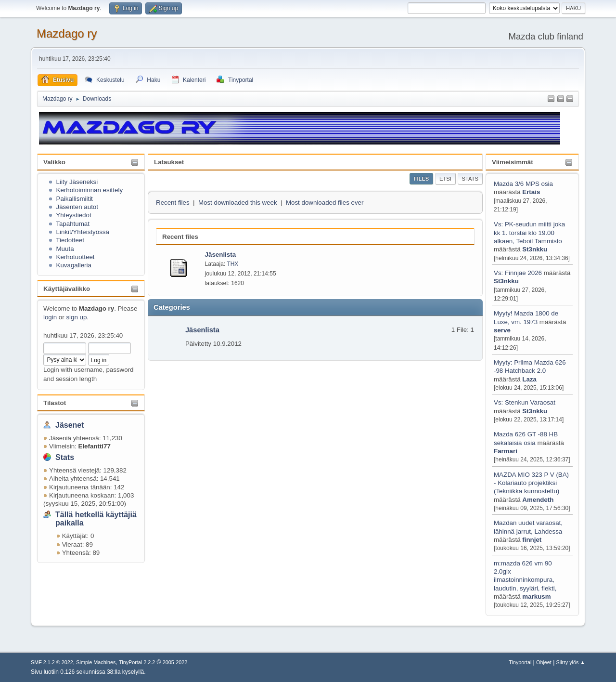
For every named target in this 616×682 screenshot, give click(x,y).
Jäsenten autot (77, 207)
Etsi (445, 179)
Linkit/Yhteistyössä (83, 232)
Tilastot (55, 403)
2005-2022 (175, 662)
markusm (536, 597)
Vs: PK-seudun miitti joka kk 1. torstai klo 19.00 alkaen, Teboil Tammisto (529, 233)
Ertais (531, 192)
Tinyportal (520, 662)
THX (232, 264)
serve (502, 330)
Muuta (65, 249)
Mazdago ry (67, 33)
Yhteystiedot (73, 215)
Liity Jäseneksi (77, 182)
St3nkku (535, 249)
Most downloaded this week (238, 203)
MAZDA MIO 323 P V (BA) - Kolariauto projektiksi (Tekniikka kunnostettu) (531, 483)
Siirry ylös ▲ (571, 662)
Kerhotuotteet (76, 257)
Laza (529, 379)
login (50, 317)
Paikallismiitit (75, 199)
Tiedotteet (70, 240)
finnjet (532, 540)
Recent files (173, 203)
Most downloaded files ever (325, 203)
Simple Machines (96, 662)
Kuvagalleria (74, 265)
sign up (76, 317)
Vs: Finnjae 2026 (518, 273)
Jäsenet (70, 425)
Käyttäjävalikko (67, 289)
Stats (65, 457)
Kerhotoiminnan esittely (90, 190)
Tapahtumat (73, 224)
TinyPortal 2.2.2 (137, 662)
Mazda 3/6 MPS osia (523, 184)
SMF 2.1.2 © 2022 (52, 662)
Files (422, 179)
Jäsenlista (202, 330)
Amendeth (538, 500)
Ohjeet (544, 662)
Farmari (506, 451)
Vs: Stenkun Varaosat (525, 402)
